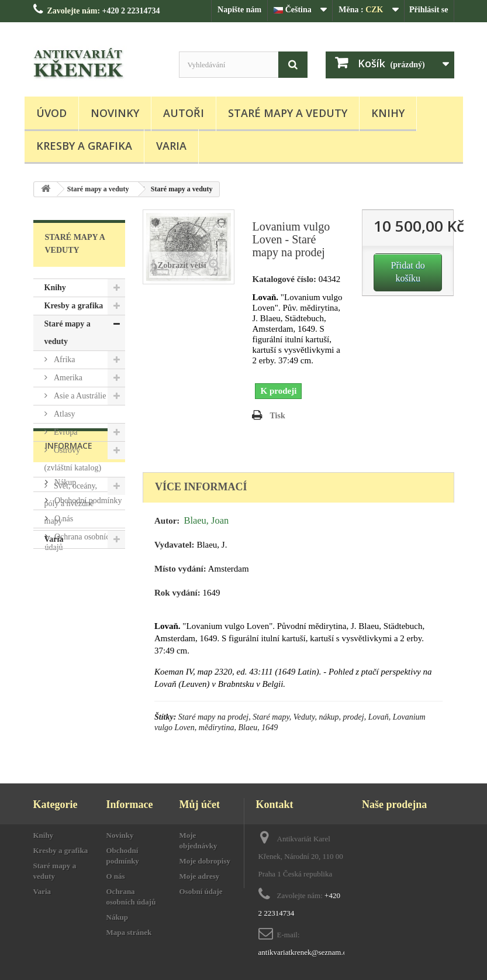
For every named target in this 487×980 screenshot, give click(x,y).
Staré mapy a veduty (288, 113)
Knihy (388, 113)
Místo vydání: (180, 569)
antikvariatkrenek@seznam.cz (304, 952)
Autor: (167, 521)
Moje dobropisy (205, 861)
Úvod (51, 113)
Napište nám (239, 10)
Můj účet (200, 804)
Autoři (184, 113)
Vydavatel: (175, 545)
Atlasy (64, 414)
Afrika (64, 360)
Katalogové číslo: (284, 279)
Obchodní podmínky (87, 634)
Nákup (65, 616)
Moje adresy (200, 876)
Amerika (67, 378)
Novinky (115, 113)
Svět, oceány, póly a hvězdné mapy (71, 503)
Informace (69, 584)
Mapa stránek (129, 932)
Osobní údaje (201, 891)
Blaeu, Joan (206, 520)
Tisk (277, 416)
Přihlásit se (429, 10)
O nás (63, 652)
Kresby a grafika (84, 146)
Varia (171, 146)
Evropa (65, 432)
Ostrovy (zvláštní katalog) (73, 459)
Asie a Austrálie (79, 396)
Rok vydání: (177, 593)
